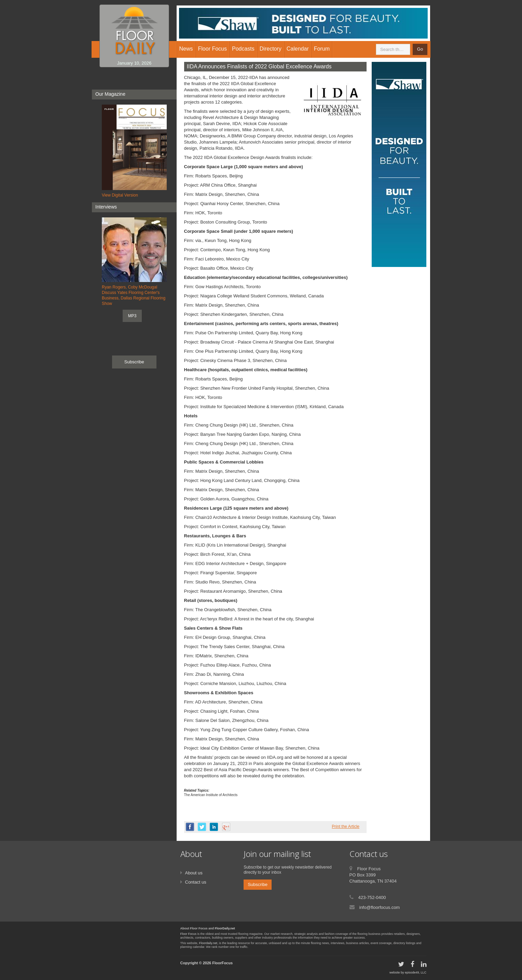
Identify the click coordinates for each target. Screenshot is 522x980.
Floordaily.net (208, 943)
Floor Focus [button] (212, 49)
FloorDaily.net (225, 928)
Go (420, 49)
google (226, 827)
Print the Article (346, 827)
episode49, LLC (416, 972)
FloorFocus (222, 963)
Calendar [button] (298, 49)
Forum (322, 49)
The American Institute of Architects (211, 795)
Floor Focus (189, 934)
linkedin (214, 827)
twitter (202, 827)
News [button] (186, 49)
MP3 (132, 316)
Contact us (196, 882)
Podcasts (243, 49)
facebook (190, 827)
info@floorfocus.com (380, 907)
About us (194, 873)
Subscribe (134, 362)
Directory (271, 49)
